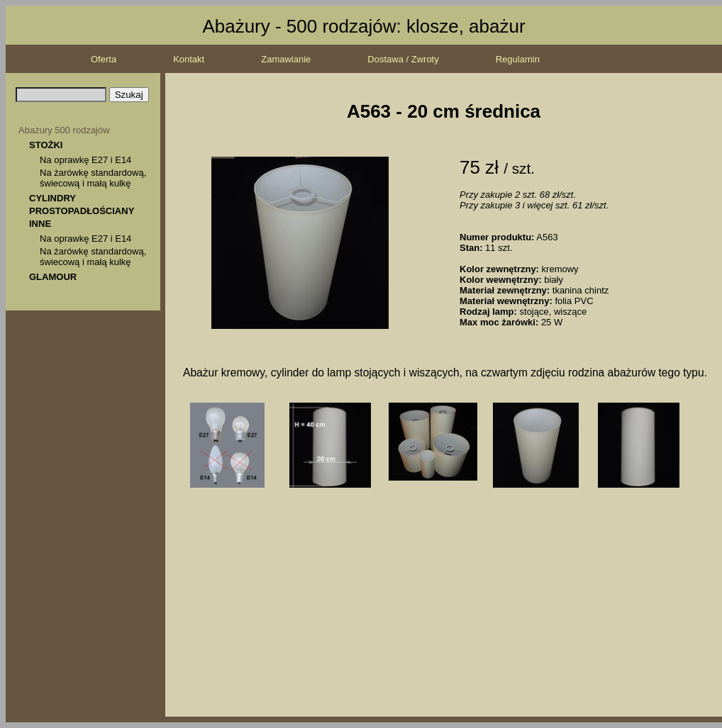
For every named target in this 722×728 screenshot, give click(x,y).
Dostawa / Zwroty (403, 59)
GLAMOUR (53, 277)
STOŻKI (46, 145)
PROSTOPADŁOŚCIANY (82, 211)
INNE (40, 224)
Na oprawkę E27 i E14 (85, 160)
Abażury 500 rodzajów (64, 130)
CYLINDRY (52, 198)
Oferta (104, 59)
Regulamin (518, 59)
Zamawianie (286, 59)
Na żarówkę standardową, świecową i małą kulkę (93, 178)
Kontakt (189, 59)
